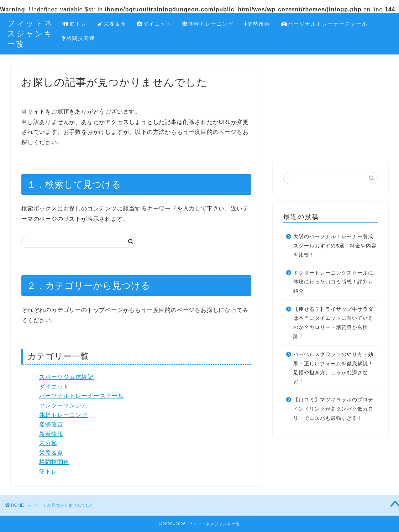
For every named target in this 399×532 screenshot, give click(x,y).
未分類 (48, 443)
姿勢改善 (257, 24)
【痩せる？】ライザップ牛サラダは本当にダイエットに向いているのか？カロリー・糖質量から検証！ (333, 323)
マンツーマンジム (63, 405)
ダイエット (154, 24)
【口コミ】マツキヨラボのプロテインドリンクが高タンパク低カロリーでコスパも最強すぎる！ (333, 409)
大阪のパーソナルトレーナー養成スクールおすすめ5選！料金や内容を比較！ (335, 246)
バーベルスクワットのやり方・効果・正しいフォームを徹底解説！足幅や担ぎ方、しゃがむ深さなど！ (333, 368)
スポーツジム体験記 (66, 377)
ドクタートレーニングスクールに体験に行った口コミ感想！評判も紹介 (333, 282)
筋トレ (75, 24)
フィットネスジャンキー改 (30, 33)
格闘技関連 (79, 38)
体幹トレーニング (208, 24)
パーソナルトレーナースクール (324, 24)
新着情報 (51, 434)
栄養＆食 (112, 24)
